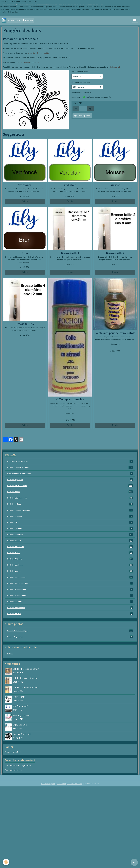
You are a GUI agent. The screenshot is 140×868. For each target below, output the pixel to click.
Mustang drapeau (21, 715)
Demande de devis (13, 770)
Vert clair (70, 185)
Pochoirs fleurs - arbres (70, 486)
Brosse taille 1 (70, 253)
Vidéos (10, 654)
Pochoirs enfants (70, 541)
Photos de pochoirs (70, 637)
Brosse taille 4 (25, 324)
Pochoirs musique (70, 528)
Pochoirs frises (70, 522)
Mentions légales (48, 784)
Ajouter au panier (82, 116)
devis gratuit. (115, 67)
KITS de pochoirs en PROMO (70, 473)
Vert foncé (25, 185)
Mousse (115, 185)
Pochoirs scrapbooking (70, 589)
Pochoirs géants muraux (70, 498)
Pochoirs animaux (70, 516)
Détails (25, 201)
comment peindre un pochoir (27, 62)
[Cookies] (6, 862)
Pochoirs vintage (70, 504)
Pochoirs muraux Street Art (70, 510)
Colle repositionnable (70, 400)
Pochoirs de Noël (70, 614)
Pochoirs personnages (70, 577)
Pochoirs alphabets (70, 480)
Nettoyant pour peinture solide (115, 333)
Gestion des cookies (92, 784)
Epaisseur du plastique (81, 82)
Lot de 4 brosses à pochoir (26, 687)
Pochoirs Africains (70, 559)
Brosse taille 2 (115, 253)
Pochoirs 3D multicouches (70, 583)
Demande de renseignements (19, 765)
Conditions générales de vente (70, 784)
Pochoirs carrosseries (70, 608)
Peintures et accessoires (70, 461)
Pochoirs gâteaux (70, 601)
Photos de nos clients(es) (70, 631)
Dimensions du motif (80, 72)
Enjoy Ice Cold (20, 725)
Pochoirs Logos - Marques (70, 467)
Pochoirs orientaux (70, 534)
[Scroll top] (134, 862)
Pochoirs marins (70, 553)
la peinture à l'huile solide (38, 53)
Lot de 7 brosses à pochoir (26, 669)
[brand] (18, 20)
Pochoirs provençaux (70, 547)
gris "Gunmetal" (20, 706)
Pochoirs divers (70, 492)
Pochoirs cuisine (70, 571)
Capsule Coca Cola (22, 734)
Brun (25, 253)
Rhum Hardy (19, 697)
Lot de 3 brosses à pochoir (26, 678)
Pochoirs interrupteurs (70, 595)
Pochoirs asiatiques (70, 565)
